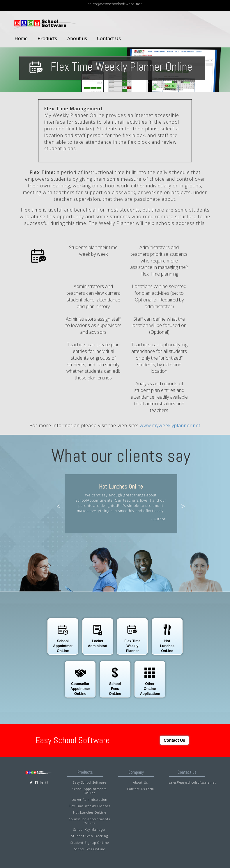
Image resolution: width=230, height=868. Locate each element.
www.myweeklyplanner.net (170, 425)
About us (77, 38)
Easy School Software (90, 782)
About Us (140, 782)
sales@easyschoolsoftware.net (115, 4)
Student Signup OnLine (90, 843)
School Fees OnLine (90, 849)
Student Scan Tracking (90, 836)
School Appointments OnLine (90, 791)
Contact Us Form (141, 789)
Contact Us (109, 38)
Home (21, 38)
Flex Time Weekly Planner (90, 806)
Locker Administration (90, 800)
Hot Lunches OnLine (90, 812)
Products (47, 38)
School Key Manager (90, 830)
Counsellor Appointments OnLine (90, 821)
